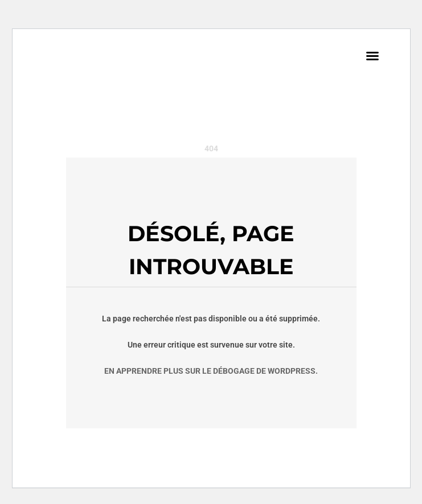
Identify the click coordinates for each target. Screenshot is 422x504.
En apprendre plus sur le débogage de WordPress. (211, 371)
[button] (372, 56)
